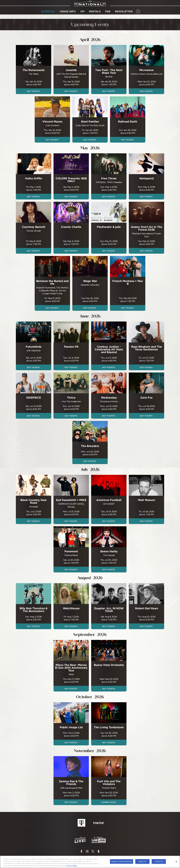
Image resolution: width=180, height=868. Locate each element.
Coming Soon (109, 802)
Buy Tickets (34, 91)
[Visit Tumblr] (99, 851)
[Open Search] (138, 14)
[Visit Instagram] (87, 851)
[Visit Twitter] (93, 851)
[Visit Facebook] (81, 851)
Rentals (95, 14)
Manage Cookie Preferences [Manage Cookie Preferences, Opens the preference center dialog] (121, 861)
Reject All (142, 861)
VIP (82, 14)
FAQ (108, 14)
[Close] (176, 862)
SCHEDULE (48, 14)
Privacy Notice (72, 866)
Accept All (159, 861)
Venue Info (68, 14)
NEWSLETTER (124, 14)
